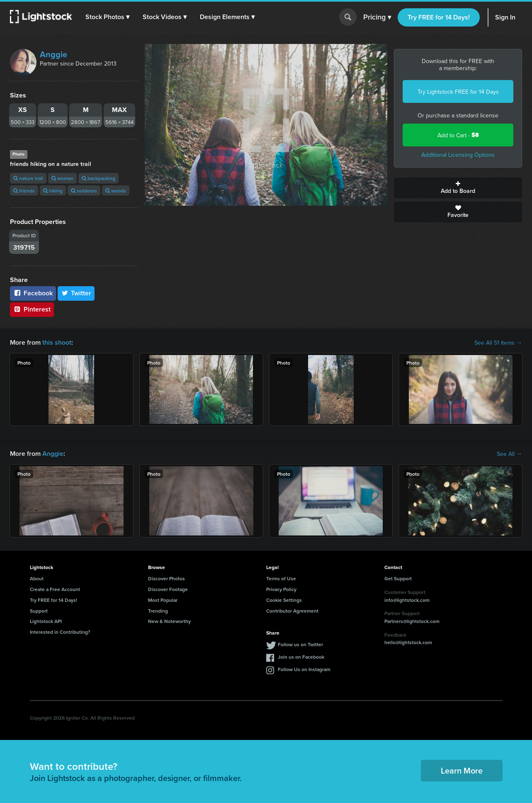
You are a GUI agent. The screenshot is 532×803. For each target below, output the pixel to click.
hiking (53, 191)
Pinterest (32, 309)
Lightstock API (46, 621)
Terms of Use (281, 578)
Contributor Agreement (292, 611)
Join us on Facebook (301, 657)
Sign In (505, 17)
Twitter (76, 293)
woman (62, 178)
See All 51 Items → (498, 343)
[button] (107, 17)
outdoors (84, 191)
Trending (158, 611)
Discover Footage (168, 589)
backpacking (98, 178)
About (37, 578)
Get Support (398, 578)
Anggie (53, 54)
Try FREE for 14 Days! (439, 17)
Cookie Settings (284, 600)
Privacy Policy (281, 589)
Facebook (33, 293)
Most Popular (163, 600)
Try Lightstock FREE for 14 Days (458, 92)
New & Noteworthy (169, 621)
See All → (509, 454)
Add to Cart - (458, 135)
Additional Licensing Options (458, 155)
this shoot (57, 342)
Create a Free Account (55, 589)
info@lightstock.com (407, 600)
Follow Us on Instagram (304, 669)
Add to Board (458, 188)
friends (24, 191)
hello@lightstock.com (408, 642)
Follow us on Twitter (300, 644)
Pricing (377, 17)
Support (39, 611)
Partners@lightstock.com (412, 621)
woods (116, 191)
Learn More (462, 770)
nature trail (28, 178)
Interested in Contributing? (60, 632)
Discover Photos (166, 578)
